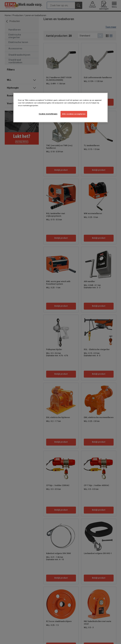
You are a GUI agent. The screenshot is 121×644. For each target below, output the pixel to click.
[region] (60, 108)
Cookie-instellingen (48, 114)
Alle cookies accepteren (74, 114)
